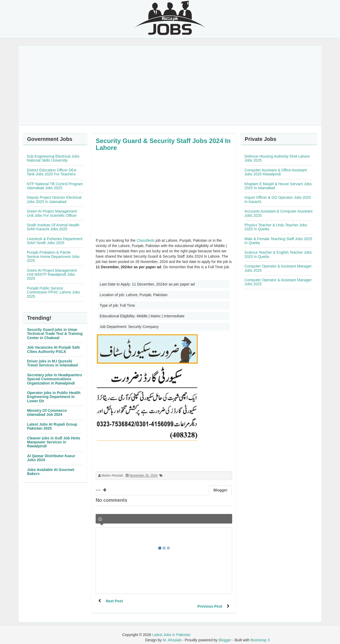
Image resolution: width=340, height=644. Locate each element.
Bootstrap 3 (260, 635)
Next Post (115, 601)
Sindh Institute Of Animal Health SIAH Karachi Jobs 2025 (53, 227)
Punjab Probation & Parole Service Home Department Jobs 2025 (53, 256)
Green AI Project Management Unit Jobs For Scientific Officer (52, 213)
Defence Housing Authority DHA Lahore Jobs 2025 (277, 158)
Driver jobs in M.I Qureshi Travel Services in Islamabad (52, 363)
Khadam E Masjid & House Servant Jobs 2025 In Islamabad (278, 186)
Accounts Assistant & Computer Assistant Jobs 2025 (278, 213)
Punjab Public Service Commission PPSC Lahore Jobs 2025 (53, 292)
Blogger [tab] (220, 490)
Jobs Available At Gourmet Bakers (51, 472)
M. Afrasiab (172, 635)
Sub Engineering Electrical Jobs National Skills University (53, 158)
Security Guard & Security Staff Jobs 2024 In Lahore (163, 144)
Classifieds (146, 240)
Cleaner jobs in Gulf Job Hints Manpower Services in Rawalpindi (54, 442)
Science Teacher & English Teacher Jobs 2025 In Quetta (278, 254)
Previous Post (209, 601)
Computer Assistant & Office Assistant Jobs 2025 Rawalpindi (276, 172)
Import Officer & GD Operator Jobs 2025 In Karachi (278, 199)
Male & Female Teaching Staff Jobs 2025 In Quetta (278, 241)
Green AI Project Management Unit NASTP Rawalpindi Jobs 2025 (52, 275)
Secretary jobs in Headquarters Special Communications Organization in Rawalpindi (55, 379)
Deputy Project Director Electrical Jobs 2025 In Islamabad (54, 199)
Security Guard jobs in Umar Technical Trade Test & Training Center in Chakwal (55, 334)
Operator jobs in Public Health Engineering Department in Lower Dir (54, 397)
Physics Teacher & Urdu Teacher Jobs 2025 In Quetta (276, 227)
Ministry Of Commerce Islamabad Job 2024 (47, 412)
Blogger (225, 635)
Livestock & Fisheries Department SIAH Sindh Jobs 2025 (55, 241)
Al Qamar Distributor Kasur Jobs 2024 (51, 458)
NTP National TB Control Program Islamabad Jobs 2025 (55, 186)
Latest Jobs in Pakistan (171, 629)
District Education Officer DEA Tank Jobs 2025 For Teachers (52, 172)
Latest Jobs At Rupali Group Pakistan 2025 (52, 426)
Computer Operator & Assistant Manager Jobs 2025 (278, 268)
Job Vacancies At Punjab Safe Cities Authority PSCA (54, 349)
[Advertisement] (170, 85)
